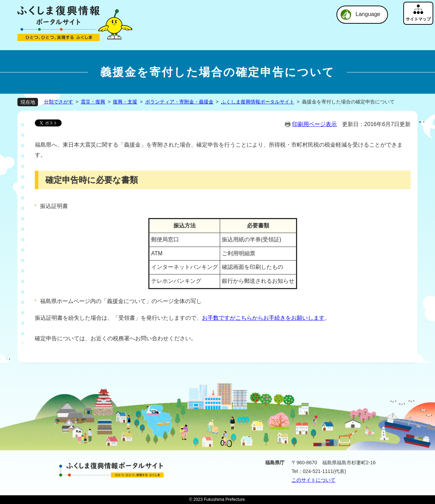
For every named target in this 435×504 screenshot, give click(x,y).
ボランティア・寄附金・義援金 (179, 102)
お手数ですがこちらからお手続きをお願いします (263, 318)
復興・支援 (125, 102)
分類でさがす (59, 102)
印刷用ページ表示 (314, 124)
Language (368, 14)
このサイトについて (313, 480)
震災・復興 (93, 102)
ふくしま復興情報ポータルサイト (258, 102)
